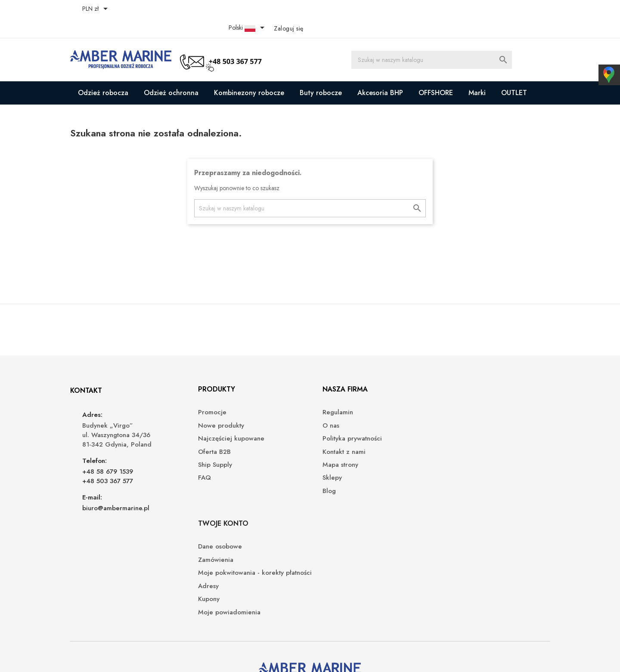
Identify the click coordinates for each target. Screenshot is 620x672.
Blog (323, 473)
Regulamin (332, 394)
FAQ (200, 460)
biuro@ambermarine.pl (117, 490)
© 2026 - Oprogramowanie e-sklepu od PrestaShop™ (145, 655)
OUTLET (514, 74)
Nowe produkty (217, 407)
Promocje (208, 394)
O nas (325, 407)
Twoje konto (464, 371)
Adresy (449, 442)
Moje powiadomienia (470, 469)
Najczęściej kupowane (227, 421)
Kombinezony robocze (249, 74)
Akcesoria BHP (380, 74)
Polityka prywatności (346, 421)
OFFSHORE (436, 74)
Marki (477, 74)
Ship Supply (211, 446)
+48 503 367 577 (108, 462)
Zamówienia (457, 407)
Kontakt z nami (338, 433)
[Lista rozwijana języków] (494, 9)
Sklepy (326, 460)
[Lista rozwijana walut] (97, 9)
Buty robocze (321, 74)
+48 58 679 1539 (108, 453)
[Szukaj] (432, 41)
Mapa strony (334, 446)
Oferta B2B (210, 433)
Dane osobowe (461, 394)
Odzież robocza (103, 74)
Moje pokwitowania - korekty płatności (482, 425)
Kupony (450, 456)
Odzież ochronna (171, 74)
